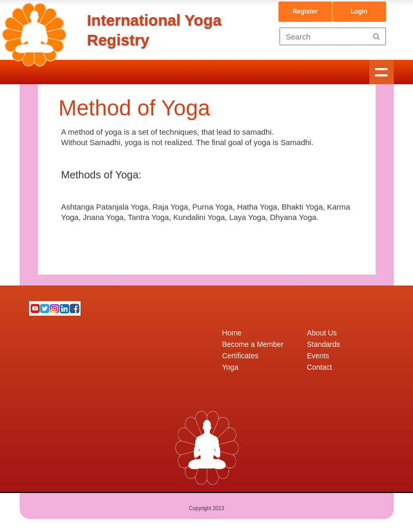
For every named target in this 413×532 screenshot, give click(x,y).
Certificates (241, 356)
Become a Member (253, 344)
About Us (322, 333)
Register (305, 11)
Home (232, 333)
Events (318, 356)
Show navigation (382, 72)
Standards (324, 344)
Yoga (230, 367)
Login (359, 11)
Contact (319, 367)
